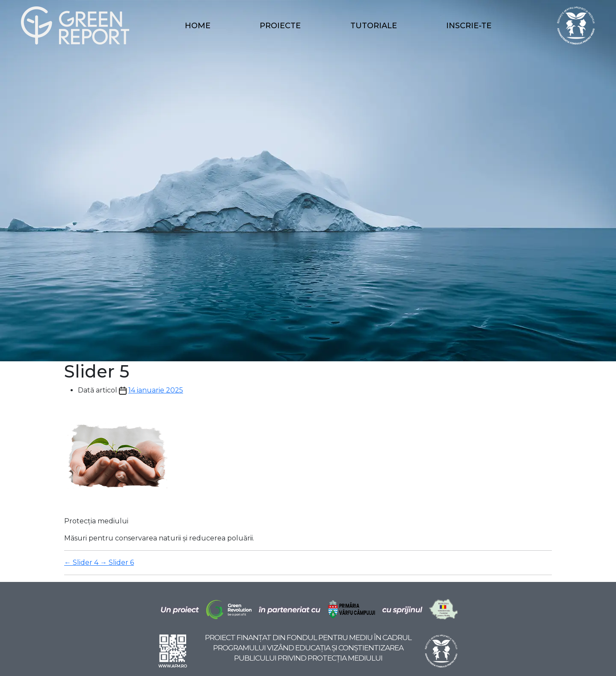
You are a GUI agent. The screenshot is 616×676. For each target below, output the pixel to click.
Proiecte (280, 26)
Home (198, 26)
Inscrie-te (469, 26)
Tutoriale (374, 26)
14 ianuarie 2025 (156, 390)
